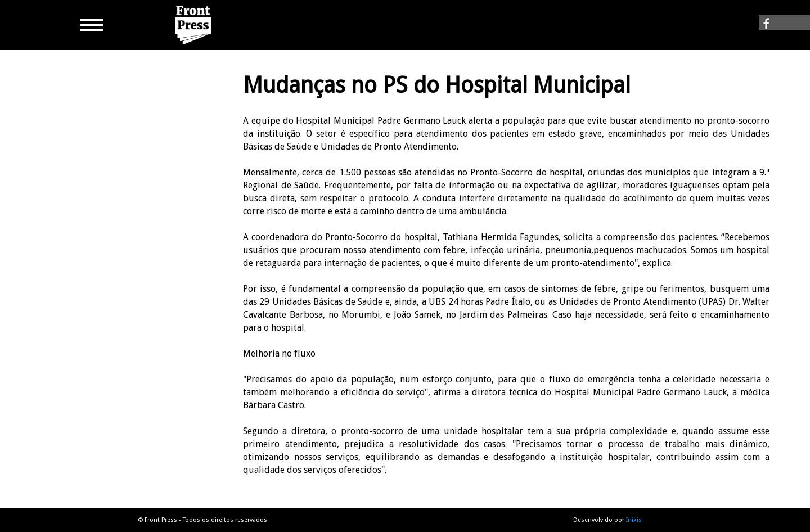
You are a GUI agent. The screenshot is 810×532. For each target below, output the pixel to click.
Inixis (634, 520)
